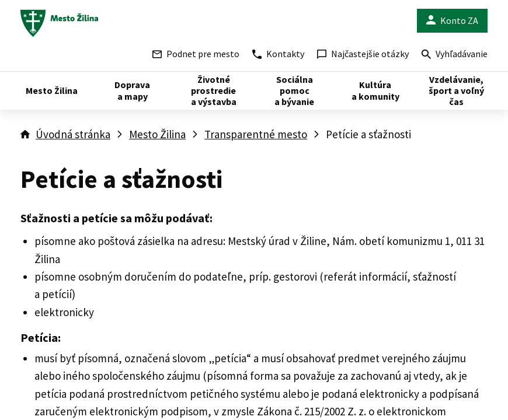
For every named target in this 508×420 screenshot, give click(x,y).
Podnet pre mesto (196, 54)
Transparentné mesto (256, 134)
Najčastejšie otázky (363, 54)
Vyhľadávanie (455, 55)
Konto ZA (452, 21)
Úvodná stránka (73, 134)
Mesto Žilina (157, 134)
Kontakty (278, 54)
